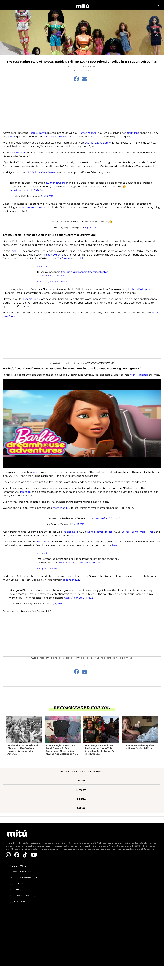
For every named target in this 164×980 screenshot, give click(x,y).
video (36, 472)
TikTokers (139, 375)
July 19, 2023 (90, 227)
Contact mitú (20, 902)
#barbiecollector (98, 272)
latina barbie (98, 658)
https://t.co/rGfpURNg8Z (78, 598)
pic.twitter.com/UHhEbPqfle (26, 190)
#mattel (73, 563)
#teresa (83, 563)
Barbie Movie (66, 658)
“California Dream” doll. (70, 258)
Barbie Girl (51, 658)
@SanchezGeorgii (56, 183)
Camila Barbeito (84, 67)
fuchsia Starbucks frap (59, 137)
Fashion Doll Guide (139, 289)
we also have (71, 532)
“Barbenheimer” (87, 133)
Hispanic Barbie (31, 299)
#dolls (92, 563)
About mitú (18, 866)
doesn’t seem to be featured (35, 207)
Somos (81, 808)
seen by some (55, 255)
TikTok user (18, 153)
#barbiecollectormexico (51, 276)
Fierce (81, 781)
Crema (81, 799)
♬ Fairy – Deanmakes (47, 568)
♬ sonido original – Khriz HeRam (53, 281)
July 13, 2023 (78, 524)
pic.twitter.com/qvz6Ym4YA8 (103, 518)
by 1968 (16, 251)
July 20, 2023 (47, 196)
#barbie (66, 272)
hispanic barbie (82, 658)
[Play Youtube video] (82, 423)
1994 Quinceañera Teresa (40, 172)
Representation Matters (119, 658)
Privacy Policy (21, 872)
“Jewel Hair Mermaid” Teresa (138, 532)
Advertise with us (23, 896)
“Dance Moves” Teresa (99, 532)
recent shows (71, 580)
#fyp (99, 563)
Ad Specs (16, 890)
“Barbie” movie (38, 133)
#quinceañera (79, 272)
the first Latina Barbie (98, 143)
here (115, 545)
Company (16, 884)
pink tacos (133, 133)
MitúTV (81, 790)
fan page (25, 492)
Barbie (12, 137)
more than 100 (61, 508)
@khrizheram (43, 266)
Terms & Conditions (25, 878)
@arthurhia (43, 542)
